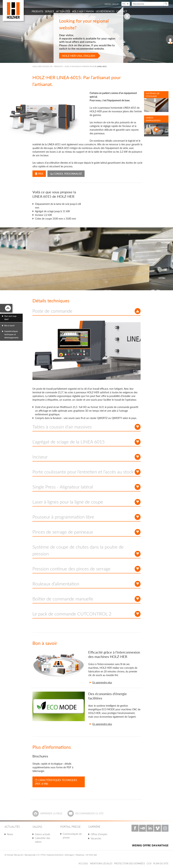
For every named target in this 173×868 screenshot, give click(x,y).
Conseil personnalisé (66, 174)
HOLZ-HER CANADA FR (42, 66)
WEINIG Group (112, 4)
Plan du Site (161, 863)
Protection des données (129, 863)
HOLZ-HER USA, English (78, 56)
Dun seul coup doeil (10, 318)
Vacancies (96, 838)
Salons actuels (42, 834)
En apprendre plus (102, 682)
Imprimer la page (51, 813)
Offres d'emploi (99, 834)
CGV (149, 863)
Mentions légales (101, 863)
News (10, 834)
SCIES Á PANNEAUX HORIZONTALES (80, 66)
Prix (39, 174)
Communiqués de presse (72, 836)
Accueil (83, 863)
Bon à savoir (10, 325)
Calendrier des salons (42, 840)
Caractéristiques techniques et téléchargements (11, 334)
